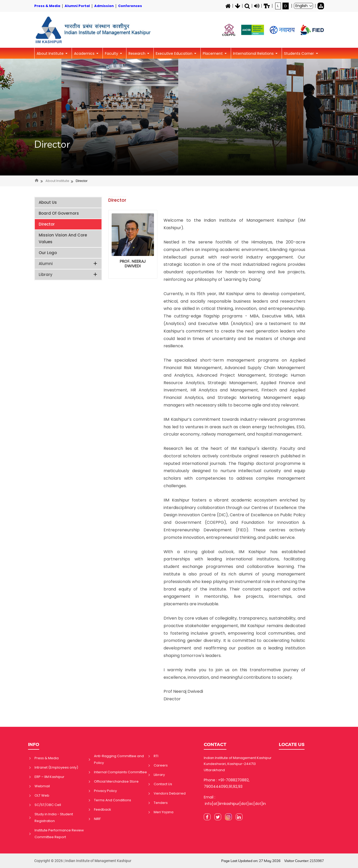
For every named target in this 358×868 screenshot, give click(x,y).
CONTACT (215, 744)
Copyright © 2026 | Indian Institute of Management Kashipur (83, 861)
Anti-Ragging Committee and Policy (119, 759)
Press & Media (47, 758)
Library (68, 274)
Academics (85, 53)
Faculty (112, 53)
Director (52, 144)
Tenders (161, 803)
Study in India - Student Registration (54, 818)
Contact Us (163, 784)
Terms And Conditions (113, 800)
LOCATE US (292, 744)
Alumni (68, 264)
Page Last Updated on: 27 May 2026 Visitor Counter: (273, 861)
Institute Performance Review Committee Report (59, 834)
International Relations (254, 53)
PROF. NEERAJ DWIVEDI (133, 264)
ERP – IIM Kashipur (49, 777)
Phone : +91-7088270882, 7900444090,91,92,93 (227, 783)
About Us (48, 202)
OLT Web (42, 795)
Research (137, 53)
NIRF (97, 819)
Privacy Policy (105, 791)
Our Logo (48, 253)
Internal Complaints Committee (120, 772)
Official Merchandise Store (116, 781)
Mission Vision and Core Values (63, 238)
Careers (161, 765)
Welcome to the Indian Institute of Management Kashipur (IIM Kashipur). (234, 224)
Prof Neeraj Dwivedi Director (183, 695)
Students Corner (299, 53)
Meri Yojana (164, 812)
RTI (156, 756)
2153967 (317, 861)
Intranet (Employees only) (56, 767)
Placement (213, 53)
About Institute (51, 53)
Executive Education (175, 53)
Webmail (42, 786)
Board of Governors (59, 213)
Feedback (103, 809)
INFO (34, 744)
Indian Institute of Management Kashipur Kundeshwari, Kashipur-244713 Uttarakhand (238, 764)
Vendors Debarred (170, 793)
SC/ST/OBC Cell (48, 805)
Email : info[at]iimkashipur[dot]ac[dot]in (235, 800)
